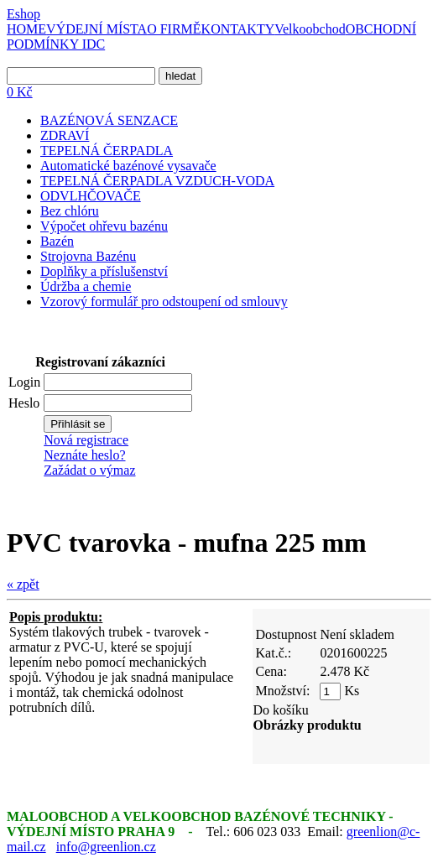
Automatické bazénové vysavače (128, 166)
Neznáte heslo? (84, 455)
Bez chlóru (70, 211)
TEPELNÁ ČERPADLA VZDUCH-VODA (157, 181)
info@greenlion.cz (106, 847)
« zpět (23, 584)
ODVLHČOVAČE (91, 196)
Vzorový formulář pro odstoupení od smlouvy (164, 301)
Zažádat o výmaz (89, 470)
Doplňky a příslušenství (104, 271)
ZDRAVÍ (65, 135)
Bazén (57, 241)
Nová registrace (86, 440)
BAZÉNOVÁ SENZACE (109, 120)
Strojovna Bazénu (88, 256)
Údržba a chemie (86, 286)
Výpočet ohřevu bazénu (104, 226)
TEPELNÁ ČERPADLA (107, 151)
